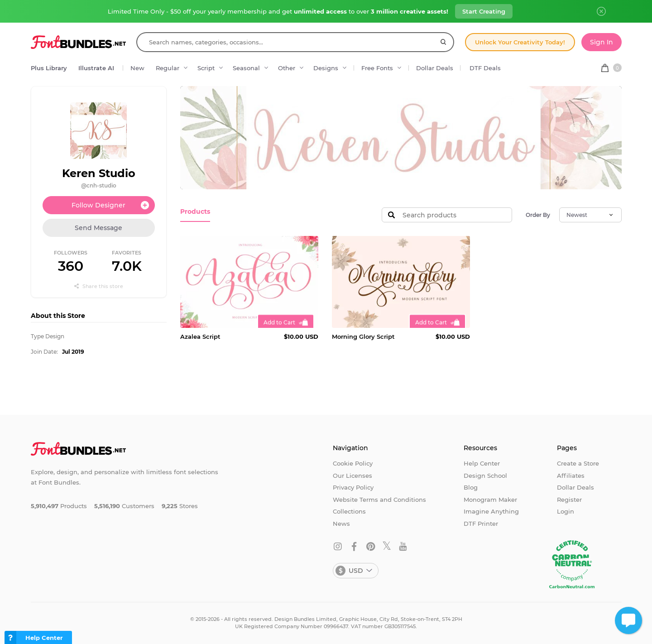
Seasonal (246, 68)
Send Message (98, 228)
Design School (485, 476)
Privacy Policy (353, 487)
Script (206, 68)
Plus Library (49, 68)
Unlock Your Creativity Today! (520, 42)
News (341, 524)
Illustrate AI (96, 68)
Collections (349, 511)
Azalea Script (200, 336)
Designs (326, 68)
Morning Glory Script (363, 336)
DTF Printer (481, 524)
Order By (538, 215)
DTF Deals (485, 68)
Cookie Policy (353, 463)
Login (566, 511)
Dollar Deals (435, 68)
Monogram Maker (490, 500)
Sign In (602, 42)
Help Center (482, 463)
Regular (168, 68)
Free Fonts (377, 68)
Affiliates (571, 476)
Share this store (99, 286)
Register (569, 500)
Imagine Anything (491, 511)
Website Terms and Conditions (379, 500)
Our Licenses (352, 476)
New (137, 68)
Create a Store (578, 463)
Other (287, 68)
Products (194, 211)
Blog (471, 487)
